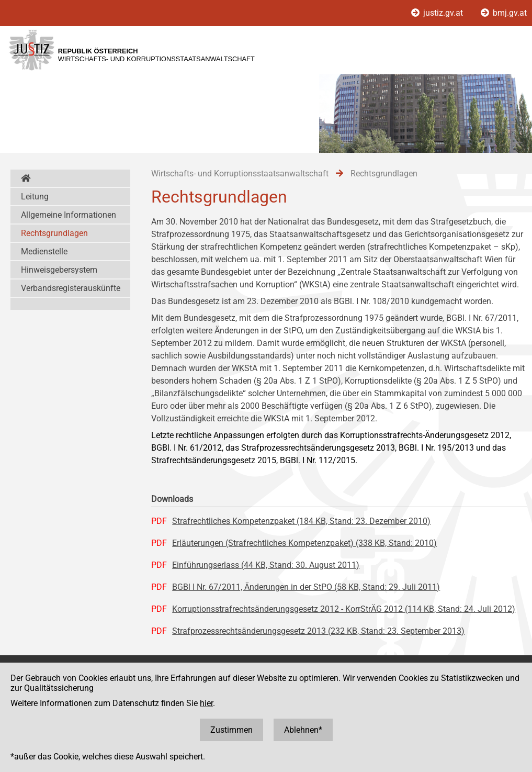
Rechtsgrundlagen (54, 233)
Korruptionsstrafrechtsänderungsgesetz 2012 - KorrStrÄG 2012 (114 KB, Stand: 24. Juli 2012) (344, 609)
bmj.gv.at (504, 13)
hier (206, 703)
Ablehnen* (303, 730)
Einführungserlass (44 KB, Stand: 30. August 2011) (266, 565)
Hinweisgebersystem (59, 270)
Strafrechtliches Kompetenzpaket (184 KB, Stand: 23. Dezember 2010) (301, 521)
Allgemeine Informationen (69, 215)
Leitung (35, 197)
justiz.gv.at (438, 13)
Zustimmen (231, 730)
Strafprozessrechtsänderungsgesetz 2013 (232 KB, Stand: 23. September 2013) (318, 631)
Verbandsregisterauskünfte (71, 288)
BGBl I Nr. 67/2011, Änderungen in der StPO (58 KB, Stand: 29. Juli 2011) (306, 587)
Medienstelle (44, 251)
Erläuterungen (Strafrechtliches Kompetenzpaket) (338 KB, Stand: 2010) (304, 543)
